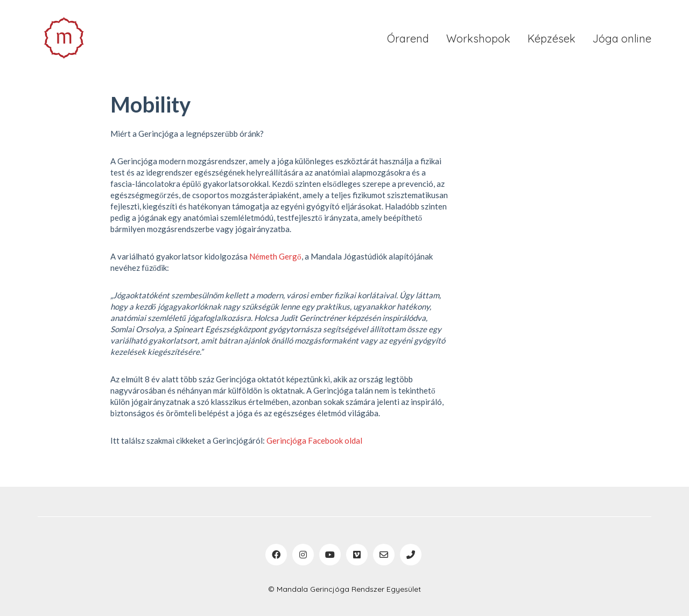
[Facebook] (276, 555)
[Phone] (411, 555)
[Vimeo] (357, 555)
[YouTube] (330, 555)
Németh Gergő (275, 256)
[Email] (384, 555)
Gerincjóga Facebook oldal (314, 440)
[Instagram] (303, 555)
